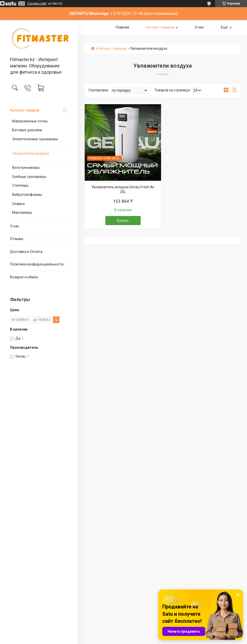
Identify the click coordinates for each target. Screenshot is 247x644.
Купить (123, 221)
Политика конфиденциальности (37, 264)
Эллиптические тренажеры (35, 139)
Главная (122, 27)
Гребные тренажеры (29, 177)
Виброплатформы (27, 195)
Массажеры (22, 212)
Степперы (20, 185)
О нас (15, 226)
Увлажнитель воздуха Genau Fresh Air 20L (123, 190)
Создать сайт (37, 4)
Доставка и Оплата (26, 252)
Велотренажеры (26, 168)
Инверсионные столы (30, 121)
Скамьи (18, 204)
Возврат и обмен (24, 277)
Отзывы (17, 239)
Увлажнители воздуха (31, 153)
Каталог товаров (25, 110)
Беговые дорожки (27, 130)
